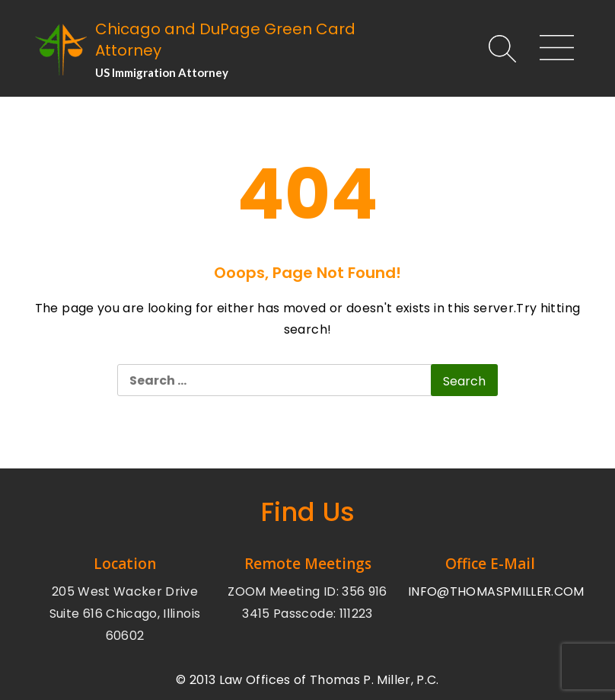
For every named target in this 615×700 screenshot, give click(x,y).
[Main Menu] (551, 50)
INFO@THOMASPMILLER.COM (496, 591)
